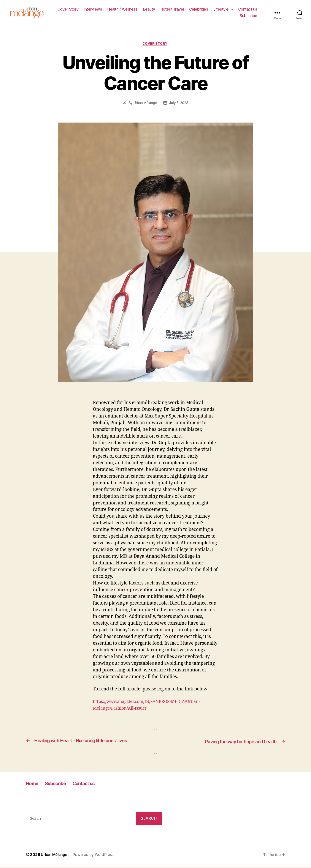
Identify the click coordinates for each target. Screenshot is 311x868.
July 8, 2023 (179, 104)
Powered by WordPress (95, 856)
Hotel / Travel (172, 10)
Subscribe (248, 16)
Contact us (248, 10)
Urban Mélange (145, 104)
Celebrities (199, 10)
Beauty (149, 10)
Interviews (93, 10)
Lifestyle (221, 10)
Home (33, 785)
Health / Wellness (122, 10)
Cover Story (68, 10)
